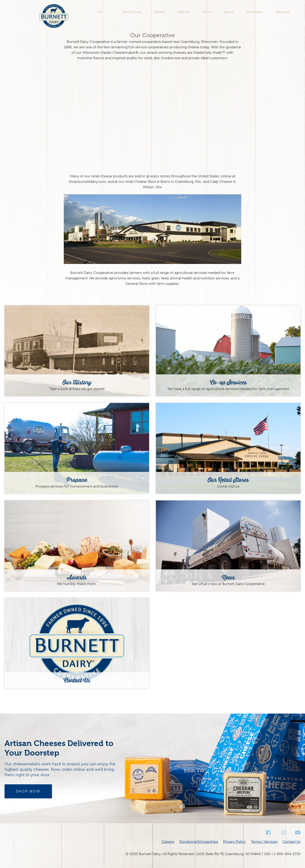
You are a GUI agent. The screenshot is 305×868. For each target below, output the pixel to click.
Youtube (298, 833)
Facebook (269, 833)
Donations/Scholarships (199, 842)
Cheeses (156, 14)
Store (204, 14)
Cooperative (97, 14)
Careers (226, 14)
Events (280, 14)
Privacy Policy (234, 842)
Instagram (283, 833)
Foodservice (129, 14)
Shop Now (28, 791)
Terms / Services (264, 842)
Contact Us (291, 842)
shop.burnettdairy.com (87, 182)
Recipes (180, 14)
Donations (252, 14)
